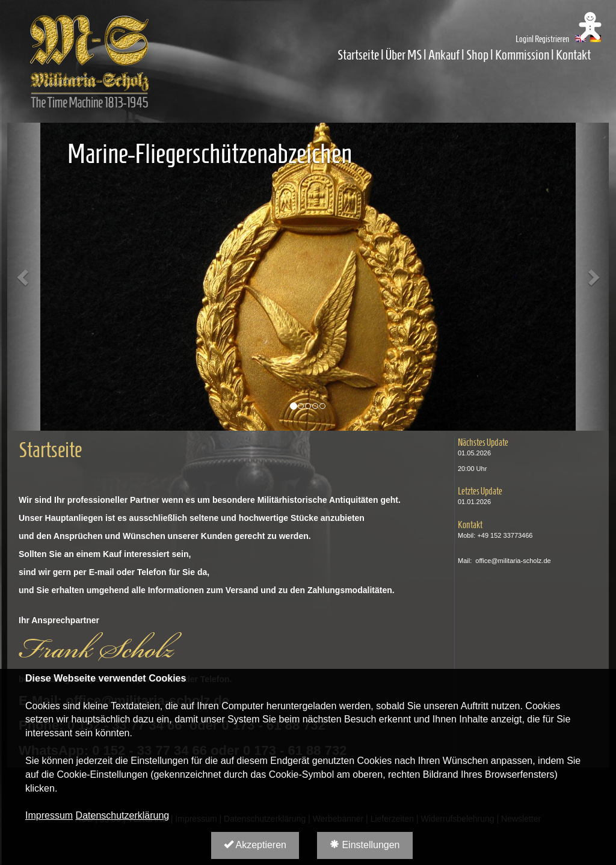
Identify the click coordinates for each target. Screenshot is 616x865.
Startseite (358, 55)
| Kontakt (571, 55)
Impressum (49, 815)
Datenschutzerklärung (123, 815)
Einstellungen (365, 845)
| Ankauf (442, 55)
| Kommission (520, 55)
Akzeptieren (255, 845)
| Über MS (401, 55)
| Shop (475, 55)
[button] (24, 277)
